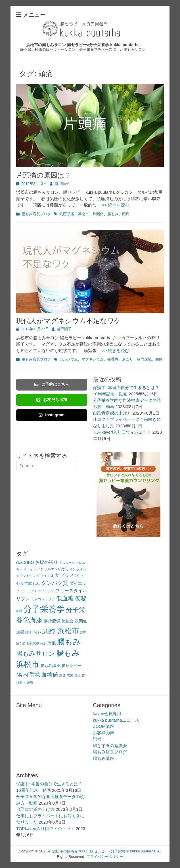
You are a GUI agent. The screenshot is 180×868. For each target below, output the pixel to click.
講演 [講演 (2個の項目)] (70, 675)
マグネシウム (93, 359)
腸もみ (113, 214)
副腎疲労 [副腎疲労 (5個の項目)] (52, 621)
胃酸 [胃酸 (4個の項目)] (52, 643)
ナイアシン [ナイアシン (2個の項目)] (46, 591)
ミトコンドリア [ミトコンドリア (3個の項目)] (43, 599)
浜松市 (83, 214)
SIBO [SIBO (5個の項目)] (29, 562)
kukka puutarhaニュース (116, 720)
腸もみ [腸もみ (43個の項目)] (69, 642)
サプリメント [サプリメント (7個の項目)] (69, 575)
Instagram (52, 415)
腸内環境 (144, 359)
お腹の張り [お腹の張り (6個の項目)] (47, 562)
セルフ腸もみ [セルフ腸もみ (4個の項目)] (28, 584)
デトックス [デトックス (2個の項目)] (29, 591)
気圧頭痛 (67, 214)
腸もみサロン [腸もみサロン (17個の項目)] (36, 653)
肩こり (128, 359)
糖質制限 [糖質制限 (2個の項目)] (33, 643)
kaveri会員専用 (107, 714)
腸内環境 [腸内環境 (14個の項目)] (28, 674)
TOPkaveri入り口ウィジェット (122, 432)
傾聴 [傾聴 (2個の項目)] (19, 611)
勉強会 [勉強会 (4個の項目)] (68, 621)
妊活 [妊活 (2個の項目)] (28, 632)
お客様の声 (103, 733)
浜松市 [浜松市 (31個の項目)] (68, 631)
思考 (97, 739)
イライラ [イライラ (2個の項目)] (30, 569)
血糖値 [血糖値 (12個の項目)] (50, 675)
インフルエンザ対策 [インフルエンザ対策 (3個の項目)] (53, 569)
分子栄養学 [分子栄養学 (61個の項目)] (44, 609)
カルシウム (69, 359)
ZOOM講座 (103, 726)
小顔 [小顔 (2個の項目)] (36, 632)
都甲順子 (62, 184)
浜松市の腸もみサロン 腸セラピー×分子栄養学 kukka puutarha (83, 45)
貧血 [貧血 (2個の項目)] (78, 675)
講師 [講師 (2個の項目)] (62, 675)
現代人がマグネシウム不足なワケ (69, 321)
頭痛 (126, 214)
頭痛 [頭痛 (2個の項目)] (30, 683)
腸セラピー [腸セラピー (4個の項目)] (71, 666)
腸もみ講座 (103, 758)
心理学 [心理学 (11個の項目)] (48, 631)
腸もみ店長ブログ (36, 214)
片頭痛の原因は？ (44, 175)
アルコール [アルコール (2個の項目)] (67, 563)
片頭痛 (98, 214)
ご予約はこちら (52, 384)
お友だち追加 (52, 400)
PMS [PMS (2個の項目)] (19, 563)
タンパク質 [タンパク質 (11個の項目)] (55, 583)
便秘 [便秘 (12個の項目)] (81, 598)
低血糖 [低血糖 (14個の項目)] (65, 598)
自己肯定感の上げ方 (112, 413)
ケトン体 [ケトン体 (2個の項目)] (47, 576)
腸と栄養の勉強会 (110, 746)
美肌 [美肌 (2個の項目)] (43, 643)
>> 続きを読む (114, 205)
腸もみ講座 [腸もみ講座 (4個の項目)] (50, 666)
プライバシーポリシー (105, 857)
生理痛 (113, 359)
